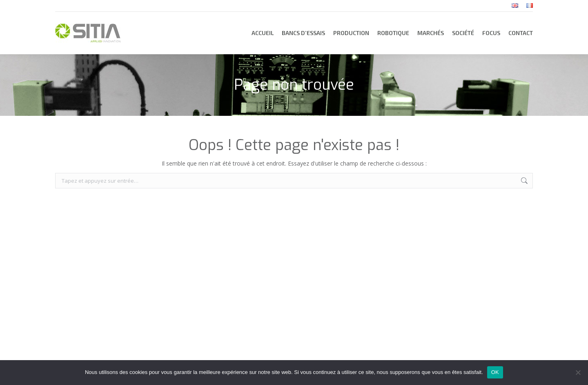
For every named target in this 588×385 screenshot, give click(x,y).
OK (495, 372)
